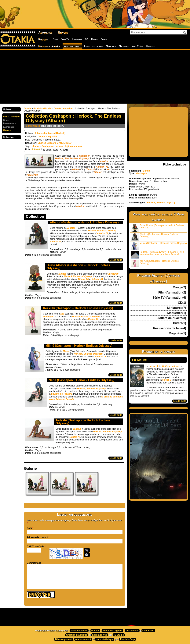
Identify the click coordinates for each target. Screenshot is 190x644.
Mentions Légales (113, 631)
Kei (62, 314)
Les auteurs (132, 631)
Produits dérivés (49, 46)
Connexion (148, 631)
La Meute (139, 360)
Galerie (7, 130)
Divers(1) (180, 323)
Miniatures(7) (177, 308)
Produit (43, 39)
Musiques (151, 46)
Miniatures (111, 46)
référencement (83, 639)
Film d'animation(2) (172, 293)
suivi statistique (105, 639)
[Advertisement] (86, 77)
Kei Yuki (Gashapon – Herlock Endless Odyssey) (78, 308)
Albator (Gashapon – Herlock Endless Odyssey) (84, 222)
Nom (29, 528)
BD (87, 39)
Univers (63, 32)
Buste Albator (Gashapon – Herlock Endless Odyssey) (78, 267)
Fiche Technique (11, 117)
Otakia (27, 109)
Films (55, 39)
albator (36, 146)
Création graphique (77, 635)
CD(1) (182, 303)
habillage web (100, 635)
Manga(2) (179, 287)
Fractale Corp (127, 639)
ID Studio (119, 635)
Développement (64, 639)
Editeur (95, 631)
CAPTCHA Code (35, 546)
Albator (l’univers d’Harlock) (50, 133)
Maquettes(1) (177, 313)
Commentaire (34, 563)
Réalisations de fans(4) (170, 328)
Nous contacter (79, 631)
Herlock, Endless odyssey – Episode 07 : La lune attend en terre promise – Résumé (157, 255)
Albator (71, 228)
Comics (104, 39)
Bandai (147, 171)
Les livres (77, 39)
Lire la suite (116, 260)
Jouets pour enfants (93, 46)
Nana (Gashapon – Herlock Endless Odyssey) (82, 380)
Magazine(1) (177, 333)
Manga (94, 39)
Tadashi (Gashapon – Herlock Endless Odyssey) (83, 422)
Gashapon (47, 146)
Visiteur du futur (171, 366)
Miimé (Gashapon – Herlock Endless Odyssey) (79, 346)
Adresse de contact (37, 537)
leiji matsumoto (73, 146)
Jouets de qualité (72, 46)
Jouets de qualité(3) (172, 318)
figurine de (62, 394)
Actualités (45, 32)
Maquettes (124, 46)
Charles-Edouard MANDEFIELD (55, 143)
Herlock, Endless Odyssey (88, 354)
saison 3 (167, 380)
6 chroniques (33, 126)
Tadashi (77, 429)
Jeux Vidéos (138, 46)
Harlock (59, 146)
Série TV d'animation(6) (169, 298)
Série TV (65, 39)
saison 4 (154, 366)
